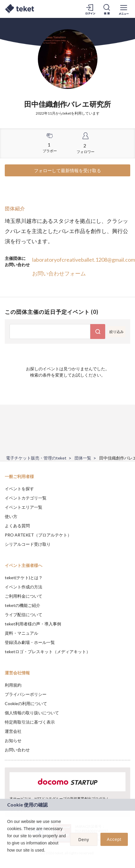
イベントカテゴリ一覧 (26, 498)
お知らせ (13, 740)
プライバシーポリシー (26, 694)
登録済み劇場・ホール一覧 (30, 642)
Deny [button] (84, 840)
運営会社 (13, 731)
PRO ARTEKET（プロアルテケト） (38, 535)
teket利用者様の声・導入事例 (33, 624)
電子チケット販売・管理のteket (36, 458)
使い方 (11, 516)
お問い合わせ (17, 750)
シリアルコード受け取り (28, 544)
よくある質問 (17, 526)
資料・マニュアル (21, 633)
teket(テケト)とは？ (24, 578)
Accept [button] (114, 839)
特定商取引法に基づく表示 (30, 722)
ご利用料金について (24, 596)
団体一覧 (83, 458)
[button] (8, 858)
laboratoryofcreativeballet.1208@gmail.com (84, 260)
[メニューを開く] (124, 9)
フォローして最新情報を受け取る (67, 170)
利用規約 (13, 685)
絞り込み (117, 332)
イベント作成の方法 (24, 587)
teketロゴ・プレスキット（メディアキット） (48, 652)
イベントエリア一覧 (24, 507)
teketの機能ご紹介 (22, 605)
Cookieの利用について (26, 703)
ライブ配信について (24, 615)
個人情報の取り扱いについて (32, 713)
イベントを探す (19, 489)
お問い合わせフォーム (59, 273)
